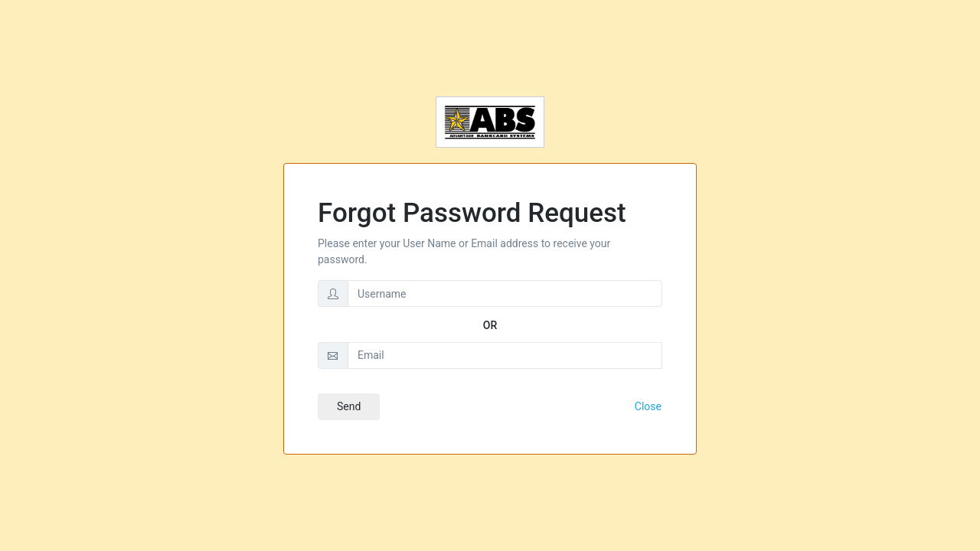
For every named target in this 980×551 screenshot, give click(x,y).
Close (648, 406)
